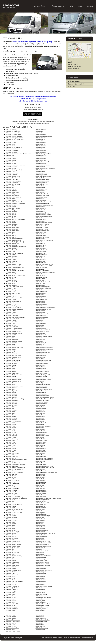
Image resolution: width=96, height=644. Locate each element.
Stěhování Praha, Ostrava (13, 631)
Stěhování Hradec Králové (42, 620)
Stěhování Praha (10, 615)
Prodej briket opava (87, 638)
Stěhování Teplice (40, 629)
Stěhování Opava (40, 626)
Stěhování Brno (40, 615)
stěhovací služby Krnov (47, 121)
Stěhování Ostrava (11, 617)
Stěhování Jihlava (11, 629)
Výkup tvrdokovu (47, 638)
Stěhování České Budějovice (14, 621)
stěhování (15, 121)
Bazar (80, 6)
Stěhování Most (40, 625)
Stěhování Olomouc (41, 618)
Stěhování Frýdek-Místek (13, 628)
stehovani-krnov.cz (32, 114)
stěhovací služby (24, 121)
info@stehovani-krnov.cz (35, 110)
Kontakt (90, 6)
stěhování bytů (34, 121)
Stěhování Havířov (11, 623)
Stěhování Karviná (11, 626)
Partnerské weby (73, 87)
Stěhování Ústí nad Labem (13, 620)
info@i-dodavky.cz (74, 69)
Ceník (71, 6)
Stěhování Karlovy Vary (42, 628)
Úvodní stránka (39, 6)
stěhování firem (34, 124)
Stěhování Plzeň (40, 617)
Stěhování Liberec (11, 618)
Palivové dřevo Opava (60, 638)
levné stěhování (44, 124)
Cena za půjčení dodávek (76, 84)
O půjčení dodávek (74, 81)
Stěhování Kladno (11, 625)
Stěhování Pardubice (41, 621)
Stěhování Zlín (39, 623)
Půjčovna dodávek (57, 6)
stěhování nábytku (23, 124)
